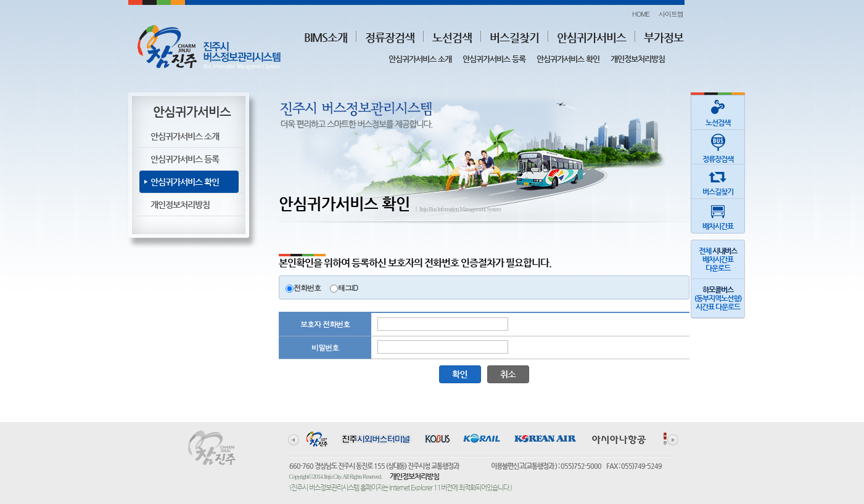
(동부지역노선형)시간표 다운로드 (718, 298)
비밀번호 (325, 347)
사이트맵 (671, 14)
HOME (641, 14)
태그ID (348, 287)
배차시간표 (718, 215)
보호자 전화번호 (325, 324)
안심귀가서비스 (591, 37)
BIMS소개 (326, 37)
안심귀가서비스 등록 (494, 59)
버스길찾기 (514, 37)
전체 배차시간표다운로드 (718, 259)
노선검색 (452, 37)
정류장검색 (390, 37)
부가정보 (664, 37)
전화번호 (307, 287)
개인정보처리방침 (638, 59)
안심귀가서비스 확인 (568, 59)
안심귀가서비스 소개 (420, 59)
